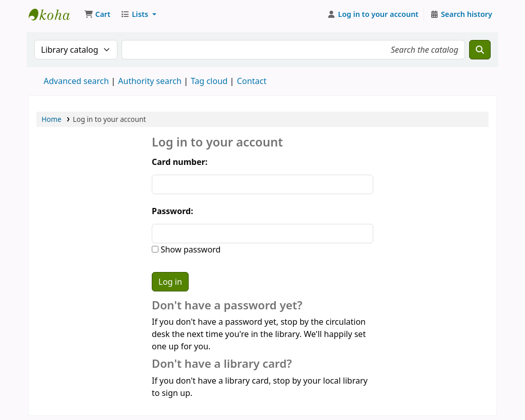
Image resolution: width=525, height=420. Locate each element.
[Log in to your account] (373, 14)
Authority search (150, 81)
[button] (97, 14)
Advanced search (76, 81)
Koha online (54, 14)
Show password (189, 249)
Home (52, 119)
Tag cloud (209, 81)
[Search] (480, 50)
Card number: (180, 162)
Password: (173, 211)
